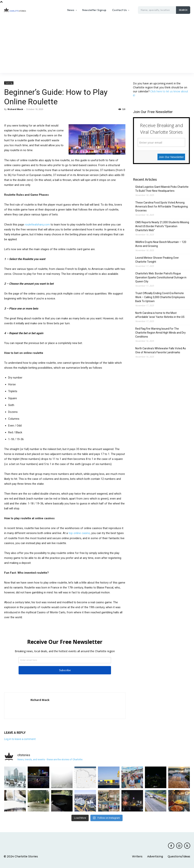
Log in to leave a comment (20, 739)
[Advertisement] (97, 45)
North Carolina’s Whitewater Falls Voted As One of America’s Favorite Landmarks (161, 350)
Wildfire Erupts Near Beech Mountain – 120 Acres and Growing (161, 244)
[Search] (183, 10)
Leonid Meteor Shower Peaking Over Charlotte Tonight (157, 260)
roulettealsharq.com (37, 225)
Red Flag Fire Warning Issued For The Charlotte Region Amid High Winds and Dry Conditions (160, 333)
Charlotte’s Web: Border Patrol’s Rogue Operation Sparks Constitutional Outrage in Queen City (161, 277)
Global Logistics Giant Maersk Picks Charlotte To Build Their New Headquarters (162, 189)
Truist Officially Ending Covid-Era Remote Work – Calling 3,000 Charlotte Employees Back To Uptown (160, 297)
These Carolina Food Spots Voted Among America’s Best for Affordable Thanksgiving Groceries (162, 207)
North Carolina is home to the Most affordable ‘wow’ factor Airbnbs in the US (160, 315)
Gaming (9, 83)
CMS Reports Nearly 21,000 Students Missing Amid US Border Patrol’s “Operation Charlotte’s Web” (162, 226)
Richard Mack (15, 109)
